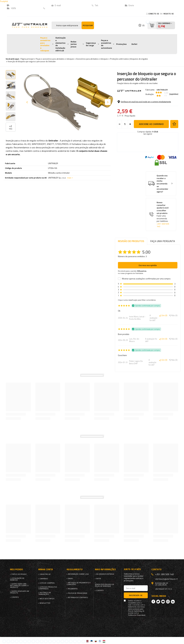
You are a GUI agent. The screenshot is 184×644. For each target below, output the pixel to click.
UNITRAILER (162, 90)
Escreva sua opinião (148, 265)
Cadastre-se (45, 574)
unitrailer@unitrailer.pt (73, 5)
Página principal (27, 59)
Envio (70, 579)
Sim (163, 316)
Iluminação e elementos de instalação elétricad (61, 44)
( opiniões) (174, 94)
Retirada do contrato (78, 597)
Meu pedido (16, 569)
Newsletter (45, 603)
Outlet (134, 44)
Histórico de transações (45, 593)
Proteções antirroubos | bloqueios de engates (129, 59)
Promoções (121, 44)
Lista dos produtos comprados (48, 588)
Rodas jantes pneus (74, 44)
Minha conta (46, 569)
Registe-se (169, 14)
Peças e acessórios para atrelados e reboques (45, 44)
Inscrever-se (136, 595)
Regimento (73, 589)
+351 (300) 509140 (108, 5)
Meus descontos (47, 599)
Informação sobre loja (78, 574)
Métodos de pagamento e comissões (79, 584)
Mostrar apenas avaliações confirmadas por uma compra (146, 279)
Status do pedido (19, 574)
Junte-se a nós (132, 569)
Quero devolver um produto (19, 592)
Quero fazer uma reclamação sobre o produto (19, 586)
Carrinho (44, 579)
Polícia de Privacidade (78, 593)
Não (173, 316)
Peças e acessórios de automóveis (106, 44)
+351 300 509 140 (163, 225)
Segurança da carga (91, 44)
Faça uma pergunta (163, 241)
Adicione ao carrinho (151, 124)
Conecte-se (154, 14)
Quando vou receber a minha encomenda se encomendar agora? (162, 184)
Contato (50, 8)
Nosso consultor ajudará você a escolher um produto (163, 214)
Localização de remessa (17, 579)
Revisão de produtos (131, 241)
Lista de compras (47, 583)
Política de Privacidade (137, 615)
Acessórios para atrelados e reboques (92, 59)
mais (69, 178)
